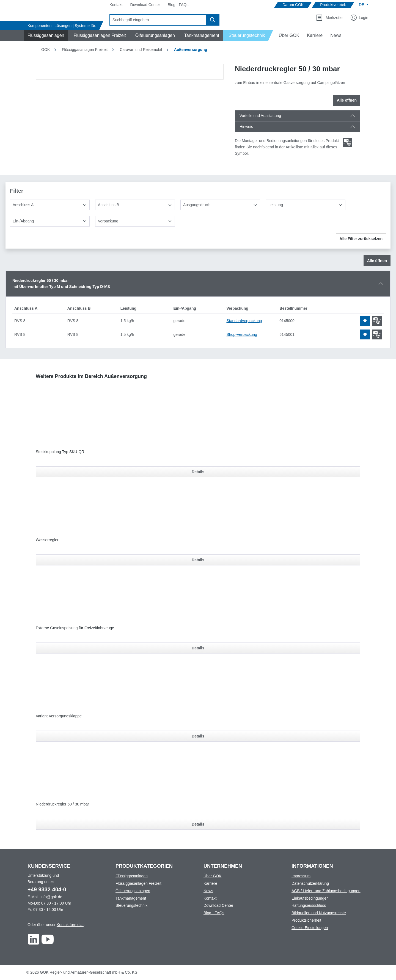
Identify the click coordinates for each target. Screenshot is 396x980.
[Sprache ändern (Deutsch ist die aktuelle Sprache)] (364, 5)
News (208, 891)
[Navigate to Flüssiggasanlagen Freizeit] (99, 36)
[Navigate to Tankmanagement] (201, 36)
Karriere (210, 883)
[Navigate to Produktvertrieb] (333, 5)
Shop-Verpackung (242, 334)
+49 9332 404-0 (47, 889)
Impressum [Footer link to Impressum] (301, 876)
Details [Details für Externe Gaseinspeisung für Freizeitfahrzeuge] (198, 648)
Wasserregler (47, 540)
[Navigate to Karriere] (315, 36)
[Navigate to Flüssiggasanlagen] (45, 36)
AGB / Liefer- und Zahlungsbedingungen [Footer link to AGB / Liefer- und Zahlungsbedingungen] (326, 891)
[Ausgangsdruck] (220, 205)
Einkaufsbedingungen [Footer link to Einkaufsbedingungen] (310, 898)
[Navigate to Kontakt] (116, 5)
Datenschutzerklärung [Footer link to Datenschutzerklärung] (310, 883)
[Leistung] (306, 205)
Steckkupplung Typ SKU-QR (60, 452)
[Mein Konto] (359, 18)
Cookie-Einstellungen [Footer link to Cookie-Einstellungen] (310, 928)
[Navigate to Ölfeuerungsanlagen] (154, 36)
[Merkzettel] (330, 18)
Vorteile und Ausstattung (260, 116)
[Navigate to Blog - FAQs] (178, 5)
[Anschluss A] (50, 205)
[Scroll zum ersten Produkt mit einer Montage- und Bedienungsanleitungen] (348, 142)
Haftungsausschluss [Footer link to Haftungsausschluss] (309, 905)
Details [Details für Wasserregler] (198, 560)
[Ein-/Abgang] (50, 221)
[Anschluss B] (135, 205)
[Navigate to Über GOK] (287, 36)
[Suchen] (213, 20)
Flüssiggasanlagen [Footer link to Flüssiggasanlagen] (132, 876)
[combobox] (158, 20)
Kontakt (210, 898)
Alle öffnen (347, 100)
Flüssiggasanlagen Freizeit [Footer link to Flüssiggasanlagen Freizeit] (138, 883)
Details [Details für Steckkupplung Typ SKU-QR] (198, 472)
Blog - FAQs (214, 913)
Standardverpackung (244, 321)
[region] (130, 72)
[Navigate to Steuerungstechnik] (248, 36)
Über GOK (212, 876)
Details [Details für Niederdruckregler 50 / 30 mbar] (198, 824)
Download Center (218, 905)
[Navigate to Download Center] (145, 5)
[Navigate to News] (336, 36)
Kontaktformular (70, 925)
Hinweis (246, 127)
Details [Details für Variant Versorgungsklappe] (198, 736)
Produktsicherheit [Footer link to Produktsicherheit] (306, 920)
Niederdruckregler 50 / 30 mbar (62, 804)
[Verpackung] (135, 221)
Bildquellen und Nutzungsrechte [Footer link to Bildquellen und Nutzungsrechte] (319, 913)
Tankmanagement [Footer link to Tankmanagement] (131, 898)
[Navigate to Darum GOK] (293, 5)
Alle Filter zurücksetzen (361, 239)
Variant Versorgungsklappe (59, 716)
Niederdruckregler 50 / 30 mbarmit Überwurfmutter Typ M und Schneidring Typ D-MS (61, 284)
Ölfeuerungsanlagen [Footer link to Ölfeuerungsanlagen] (133, 891)
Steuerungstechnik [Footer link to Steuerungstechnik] (131, 905)
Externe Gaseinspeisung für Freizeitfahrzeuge (75, 628)
